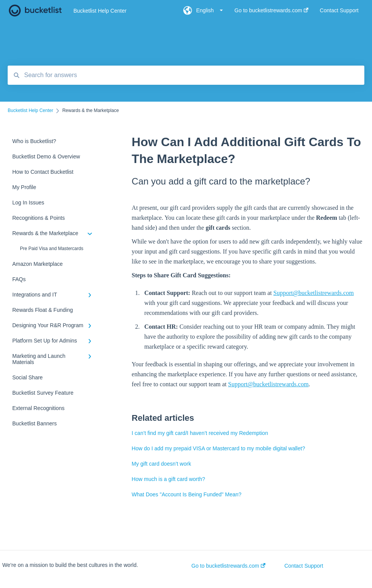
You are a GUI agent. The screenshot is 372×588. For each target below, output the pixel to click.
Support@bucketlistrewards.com (314, 293)
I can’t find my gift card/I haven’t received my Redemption (200, 433)
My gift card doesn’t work (161, 464)
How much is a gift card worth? (168, 479)
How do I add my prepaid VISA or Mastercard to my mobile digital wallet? (218, 448)
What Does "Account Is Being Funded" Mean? (186, 494)
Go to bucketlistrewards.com (228, 566)
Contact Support (304, 566)
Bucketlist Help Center (100, 11)
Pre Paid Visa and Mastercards (52, 249)
